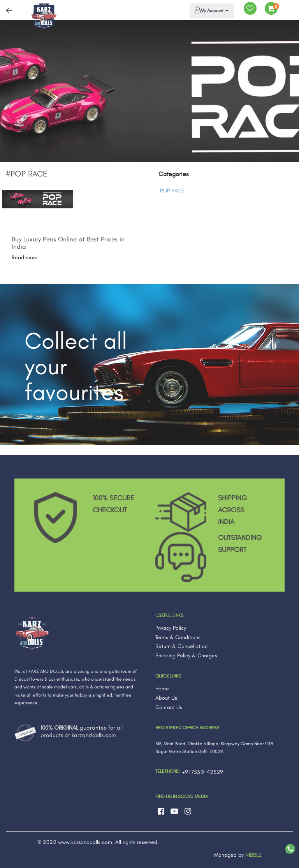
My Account (211, 10)
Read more (25, 258)
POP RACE (172, 191)
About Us (166, 698)
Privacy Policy (171, 628)
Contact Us (169, 707)
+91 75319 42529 (203, 772)
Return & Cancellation (181, 646)
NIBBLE (253, 855)
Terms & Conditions (178, 637)
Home (162, 689)
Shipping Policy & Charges (186, 656)
